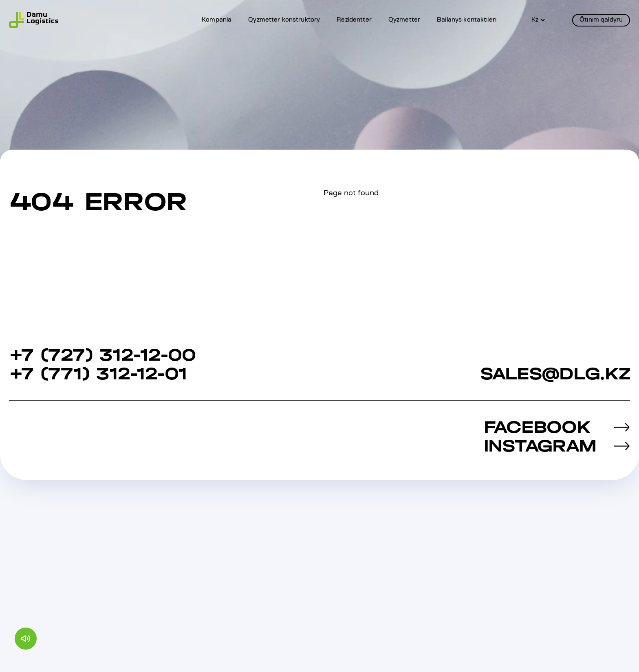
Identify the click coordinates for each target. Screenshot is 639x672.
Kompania (217, 20)
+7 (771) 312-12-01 (98, 374)
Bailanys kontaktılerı (467, 20)
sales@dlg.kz (555, 374)
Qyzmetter (404, 20)
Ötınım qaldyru (601, 20)
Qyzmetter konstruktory (284, 20)
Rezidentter (354, 20)
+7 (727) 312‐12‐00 (102, 355)
